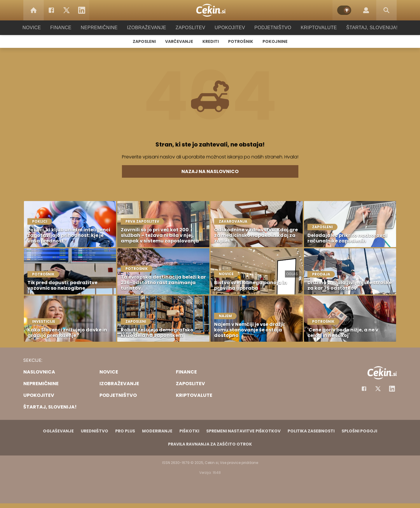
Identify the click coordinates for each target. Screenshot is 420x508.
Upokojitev (228, 28)
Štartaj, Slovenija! (364, 28)
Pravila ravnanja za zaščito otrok (210, 444)
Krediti (211, 41)
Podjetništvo (269, 28)
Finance (69, 28)
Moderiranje (157, 431)
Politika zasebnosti (311, 431)
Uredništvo (94, 431)
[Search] (386, 10)
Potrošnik (241, 41)
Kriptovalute (313, 28)
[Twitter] (66, 10)
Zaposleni (144, 41)
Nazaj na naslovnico (210, 171)
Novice (41, 28)
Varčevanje (179, 41)
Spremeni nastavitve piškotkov (243, 431)
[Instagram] (392, 389)
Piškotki (189, 431)
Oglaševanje (58, 431)
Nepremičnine (105, 28)
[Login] (366, 10)
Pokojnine (275, 41)
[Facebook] (51, 10)
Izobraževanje (149, 28)
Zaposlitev (190, 28)
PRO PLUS (125, 431)
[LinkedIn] (82, 10)
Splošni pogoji (359, 431)
